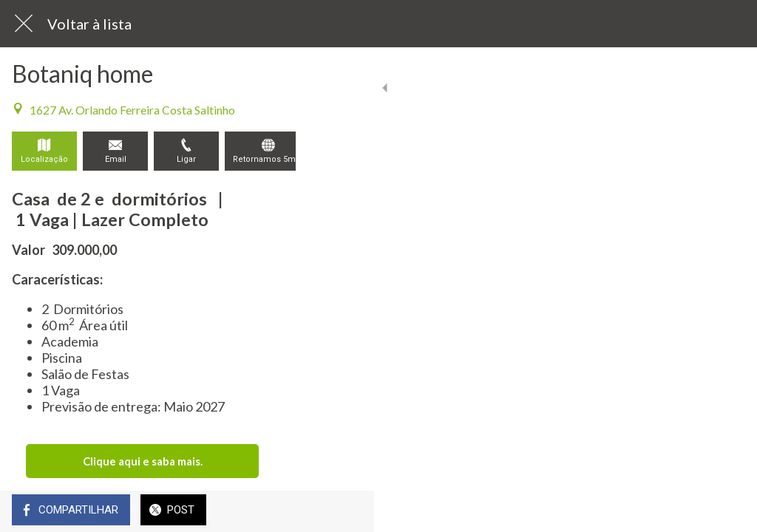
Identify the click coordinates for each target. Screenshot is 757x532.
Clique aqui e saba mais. (143, 461)
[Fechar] (24, 24)
